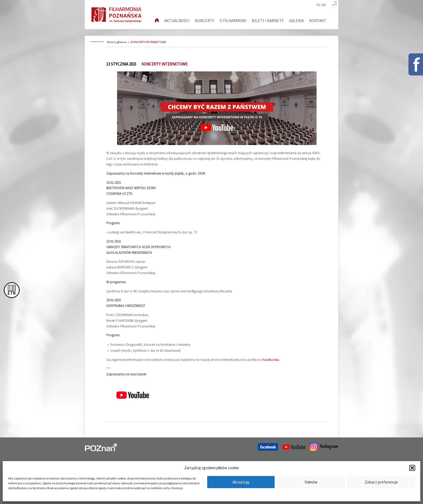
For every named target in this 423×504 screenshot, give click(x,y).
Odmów (311, 482)
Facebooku (271, 360)
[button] (412, 468)
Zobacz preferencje (381, 482)
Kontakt (318, 21)
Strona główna (117, 42)
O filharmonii (233, 21)
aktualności (177, 21)
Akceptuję (241, 482)
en (324, 5)
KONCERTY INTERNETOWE (148, 42)
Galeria (296, 21)
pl (319, 5)
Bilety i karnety (268, 21)
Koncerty (204, 21)
